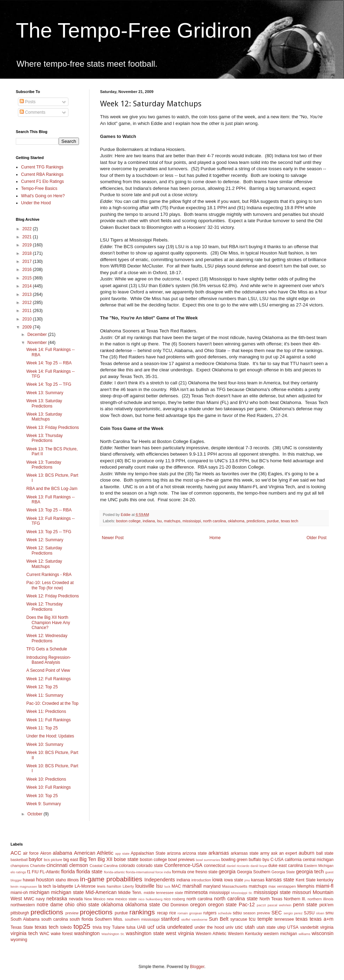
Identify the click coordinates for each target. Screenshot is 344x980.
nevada (76, 899)
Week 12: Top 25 (42, 687)
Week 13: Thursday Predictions (45, 438)
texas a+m (322, 919)
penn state (305, 905)
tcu (252, 919)
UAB (141, 927)
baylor (36, 859)
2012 (28, 303)
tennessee (284, 919)
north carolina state (236, 899)
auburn (307, 853)
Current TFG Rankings (42, 167)
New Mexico (95, 899)
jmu (247, 880)
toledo (66, 927)
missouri (302, 892)
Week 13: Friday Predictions (53, 428)
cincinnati (57, 865)
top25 (82, 926)
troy (107, 927)
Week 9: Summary (44, 804)
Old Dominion (175, 905)
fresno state (207, 872)
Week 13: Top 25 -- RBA (49, 510)
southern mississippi (142, 919)
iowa (217, 880)
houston (45, 880)
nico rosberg (175, 899)
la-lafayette (63, 886)
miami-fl (325, 886)
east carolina (291, 866)
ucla (161, 927)
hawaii (29, 880)
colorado (127, 866)
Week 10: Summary (45, 744)
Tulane (118, 927)
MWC (29, 899)
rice (173, 913)
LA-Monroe (85, 886)
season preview (257, 913)
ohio (70, 905)
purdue (273, 521)
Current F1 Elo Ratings (42, 181)
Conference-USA (183, 865)
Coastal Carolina (104, 866)
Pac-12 (247, 905)
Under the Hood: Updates (50, 736)
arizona (174, 853)
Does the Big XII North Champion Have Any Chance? (48, 623)
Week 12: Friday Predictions (53, 596)
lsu (159, 521)
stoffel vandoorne (194, 919)
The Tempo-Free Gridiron (134, 30)
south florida (81, 919)
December (38, 335)
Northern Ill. (295, 899)
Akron (45, 853)
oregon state (222, 905)
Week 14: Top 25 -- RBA (49, 363)
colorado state (150, 866)
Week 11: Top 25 (42, 728)
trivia (97, 927)
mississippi (192, 521)
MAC (176, 886)
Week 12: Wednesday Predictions (47, 638)
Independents (160, 880)
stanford (170, 919)
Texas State (22, 927)
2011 (28, 311)
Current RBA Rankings (42, 174)
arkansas (219, 853)
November (38, 343)
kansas (258, 880)
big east (71, 860)
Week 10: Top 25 (42, 796)
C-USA (277, 860)
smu (329, 913)
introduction (201, 880)
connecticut (215, 866)
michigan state (67, 892)
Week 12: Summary (45, 540)
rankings (142, 912)
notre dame (50, 905)
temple (265, 919)
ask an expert (284, 853)
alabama (62, 853)
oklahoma (236, 521)
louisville (145, 886)
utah (250, 927)
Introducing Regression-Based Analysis (49, 660)
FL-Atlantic (50, 872)
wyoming (19, 940)
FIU (35, 872)
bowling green (234, 860)
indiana (149, 521)
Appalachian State (148, 853)
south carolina (54, 919)
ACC (16, 853)
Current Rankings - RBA (49, 575)
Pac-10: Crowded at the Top (52, 703)
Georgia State (283, 872)
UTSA (293, 927)
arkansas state (244, 853)
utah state (266, 927)
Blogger (197, 967)
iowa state (233, 880)
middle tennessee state (163, 893)
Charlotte (38, 866)
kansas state (280, 880)
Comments (32, 112)
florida (68, 872)
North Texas (271, 899)
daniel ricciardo (238, 866)
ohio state (88, 905)
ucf (151, 927)
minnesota (196, 892)
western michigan (280, 934)
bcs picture (53, 860)
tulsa (131, 927)
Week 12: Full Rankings (49, 679)
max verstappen (282, 886)
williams (304, 934)
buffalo (255, 860)
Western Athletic (211, 934)
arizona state (194, 853)
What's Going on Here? (43, 196)
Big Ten (88, 859)
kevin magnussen (24, 886)
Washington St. (113, 934)
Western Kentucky (245, 934)
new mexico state (122, 899)
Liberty (128, 886)
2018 (28, 253)
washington (87, 933)
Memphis (306, 886)
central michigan (318, 860)
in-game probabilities (111, 879)
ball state (325, 853)
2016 (28, 270)
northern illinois (320, 899)
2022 (28, 229)
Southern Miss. (109, 919)
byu (266, 860)
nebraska (57, 899)
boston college (128, 521)
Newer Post (113, 538)
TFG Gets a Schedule (47, 649)
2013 (28, 294)
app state (122, 853)
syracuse (239, 919)
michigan (39, 892)
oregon (198, 905)
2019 (28, 245)
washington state (145, 933)
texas (302, 919)
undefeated (180, 927)
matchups (172, 521)
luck (167, 886)
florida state (89, 872)
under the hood (209, 927)
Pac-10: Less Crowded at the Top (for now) (50, 585)
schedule (225, 913)
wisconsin (323, 933)
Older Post (316, 538)
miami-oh (19, 893)
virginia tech (24, 933)
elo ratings (18, 872)
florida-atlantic (114, 872)
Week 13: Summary (45, 393)
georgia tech (310, 872)
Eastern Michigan (319, 866)
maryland (212, 886)
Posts (28, 102)
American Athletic (94, 853)
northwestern (23, 905)
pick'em (326, 905)
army (265, 853)
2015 (28, 278)
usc (239, 927)
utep (281, 927)
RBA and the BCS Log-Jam (52, 489)
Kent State (305, 880)
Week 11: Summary (45, 695)
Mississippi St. (242, 893)
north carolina (214, 521)
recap (163, 913)
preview (72, 913)
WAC (45, 934)
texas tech (289, 521)
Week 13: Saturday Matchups (44, 417)
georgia (227, 872)
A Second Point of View (48, 670)
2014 (28, 286)
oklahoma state (143, 905)
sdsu (237, 913)
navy (40, 899)
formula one (183, 872)
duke (273, 866)
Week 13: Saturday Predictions (44, 403)
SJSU (309, 913)
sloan (320, 913)
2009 (28, 327)
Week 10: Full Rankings (49, 787)
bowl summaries (208, 860)
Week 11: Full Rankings (49, 720)
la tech (45, 886)
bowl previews (181, 860)
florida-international (140, 872)
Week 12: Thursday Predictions (45, 607)
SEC (277, 913)
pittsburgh (20, 913)
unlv (230, 927)
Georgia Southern (254, 872)
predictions (256, 521)
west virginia (180, 933)
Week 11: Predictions (46, 711)
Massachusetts (235, 886)
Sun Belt (219, 919)
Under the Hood (36, 203)
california (293, 860)
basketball (19, 860)
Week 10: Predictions (46, 779)
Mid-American (101, 892)
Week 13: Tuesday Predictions (44, 465)
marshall (192, 886)
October (35, 814)
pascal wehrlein (279, 905)
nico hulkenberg (150, 899)
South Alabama (25, 919)
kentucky (325, 880)
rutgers (210, 913)
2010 (28, 319)
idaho (61, 880)
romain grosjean (190, 913)
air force (31, 853)
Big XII (105, 859)
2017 (28, 261)
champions (20, 866)
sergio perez (293, 913)
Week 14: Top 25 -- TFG (49, 384)
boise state (126, 859)
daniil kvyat (259, 866)
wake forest (62, 934)
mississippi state (272, 892)
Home (215, 538)
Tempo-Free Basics (39, 188)
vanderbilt (309, 927)
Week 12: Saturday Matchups (44, 564)
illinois (73, 880)
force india (163, 872)
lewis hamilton (109, 886)
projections (96, 912)
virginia (327, 927)
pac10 (262, 905)
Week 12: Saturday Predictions (44, 550)
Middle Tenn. (130, 893)
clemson (79, 865)
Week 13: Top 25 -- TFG (49, 532)
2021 (28, 237)
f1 (29, 872)
